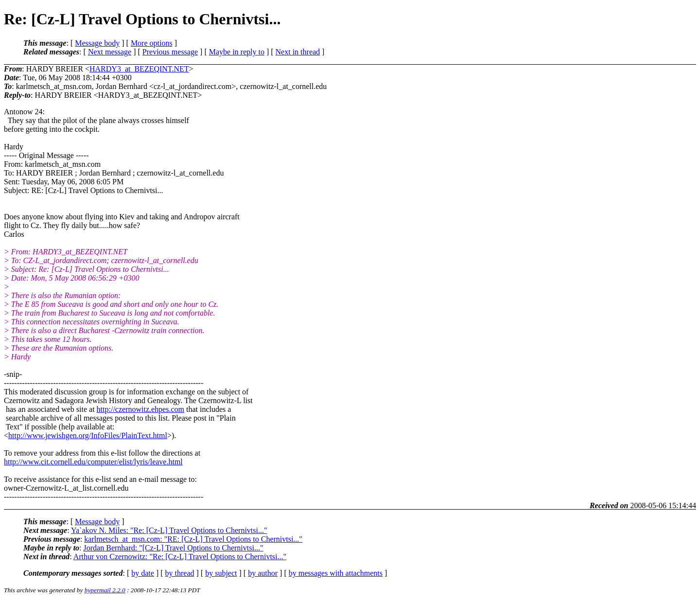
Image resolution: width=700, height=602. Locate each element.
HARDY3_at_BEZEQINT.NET (139, 69)
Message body (97, 43)
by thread (180, 573)
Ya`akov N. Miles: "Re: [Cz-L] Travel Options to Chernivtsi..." (169, 530)
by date (143, 573)
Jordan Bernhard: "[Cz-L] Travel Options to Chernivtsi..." (174, 548)
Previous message (170, 52)
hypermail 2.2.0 (105, 590)
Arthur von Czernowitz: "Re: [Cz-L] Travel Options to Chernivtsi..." (180, 557)
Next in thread (298, 52)
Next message (110, 52)
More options (152, 43)
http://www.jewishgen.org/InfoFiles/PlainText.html (88, 435)
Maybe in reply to (237, 52)
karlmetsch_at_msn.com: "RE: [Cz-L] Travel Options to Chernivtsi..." (193, 539)
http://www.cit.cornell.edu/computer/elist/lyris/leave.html (93, 462)
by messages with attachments (336, 573)
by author (263, 573)
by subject (221, 573)
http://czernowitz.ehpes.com (140, 409)
